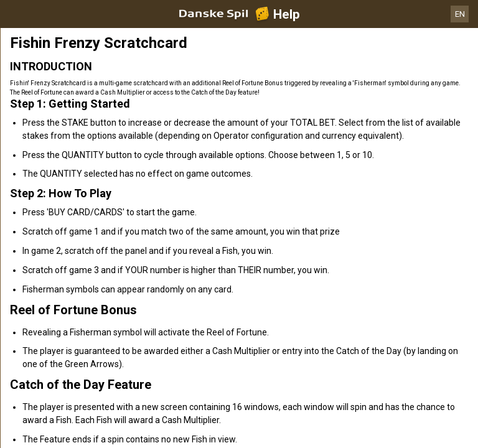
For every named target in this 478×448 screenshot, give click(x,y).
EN (460, 14)
